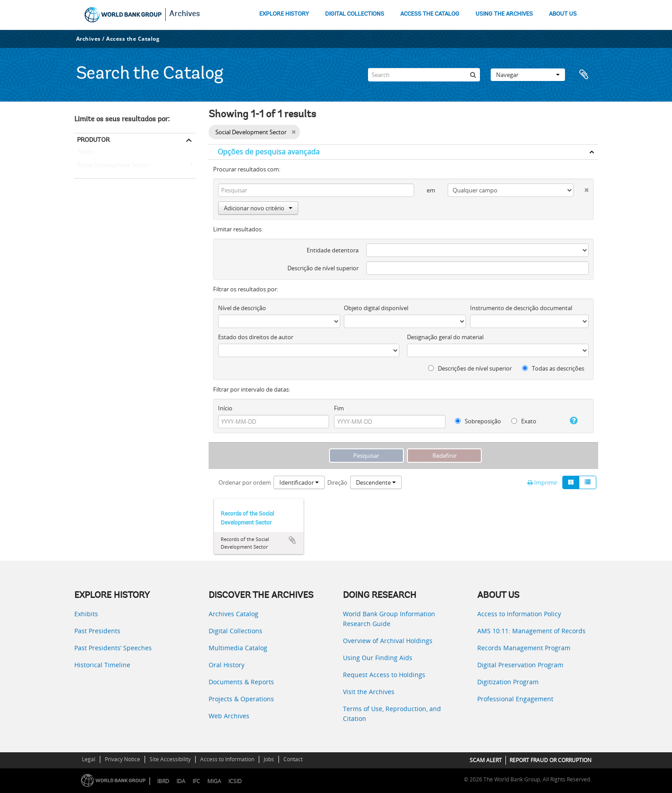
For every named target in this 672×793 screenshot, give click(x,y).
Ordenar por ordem (245, 482)
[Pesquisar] (473, 75)
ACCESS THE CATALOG (430, 14)
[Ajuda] (570, 421)
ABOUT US (563, 14)
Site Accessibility (170, 759)
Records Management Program (524, 648)
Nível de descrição (242, 308)
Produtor (93, 140)
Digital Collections (235, 631)
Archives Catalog (233, 614)
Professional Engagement (515, 699)
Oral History (227, 665)
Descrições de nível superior (470, 368)
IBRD (163, 781)
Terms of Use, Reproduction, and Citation (392, 714)
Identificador (299, 482)
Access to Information (227, 759)
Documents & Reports (241, 682)
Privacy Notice (122, 759)
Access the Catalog (133, 39)
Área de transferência (587, 75)
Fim (339, 408)
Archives (185, 14)
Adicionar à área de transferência (292, 540)
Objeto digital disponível (376, 308)
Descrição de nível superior (323, 268)
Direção (337, 482)
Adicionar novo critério (258, 208)
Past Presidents (97, 631)
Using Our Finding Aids (378, 658)
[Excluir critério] (581, 188)
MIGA (214, 781)
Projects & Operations (241, 699)
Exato (524, 421)
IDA (181, 781)
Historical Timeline (102, 665)
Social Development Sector (111, 166)
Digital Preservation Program (520, 665)
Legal (89, 759)
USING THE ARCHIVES (504, 14)
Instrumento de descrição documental (521, 308)
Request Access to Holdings (384, 675)
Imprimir (542, 482)
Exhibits (86, 614)
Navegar (528, 75)
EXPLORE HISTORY (284, 14)
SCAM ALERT (486, 760)
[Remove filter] (293, 132)
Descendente (376, 482)
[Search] (424, 75)
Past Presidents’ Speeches (113, 648)
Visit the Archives (369, 692)
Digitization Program (508, 682)
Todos (86, 153)
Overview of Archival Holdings (388, 641)
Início (225, 408)
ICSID (235, 781)
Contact (293, 759)
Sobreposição (478, 421)
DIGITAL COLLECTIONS (355, 14)
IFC (196, 781)
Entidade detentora (333, 250)
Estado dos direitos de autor (256, 337)
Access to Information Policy (519, 614)
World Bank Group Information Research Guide (389, 619)
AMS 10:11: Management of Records (531, 631)
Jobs (269, 759)
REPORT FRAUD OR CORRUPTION (550, 760)
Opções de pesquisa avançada (269, 152)
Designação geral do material (445, 337)
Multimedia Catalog (238, 648)
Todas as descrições (553, 368)
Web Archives (229, 716)
